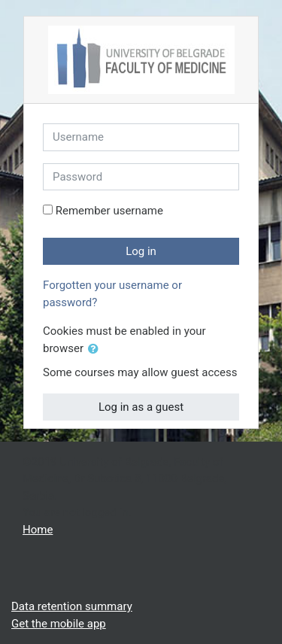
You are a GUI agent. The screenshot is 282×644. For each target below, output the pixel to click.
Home (38, 530)
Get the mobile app (59, 624)
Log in (141, 251)
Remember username (109, 211)
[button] (96, 349)
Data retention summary (72, 606)
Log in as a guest (141, 407)
